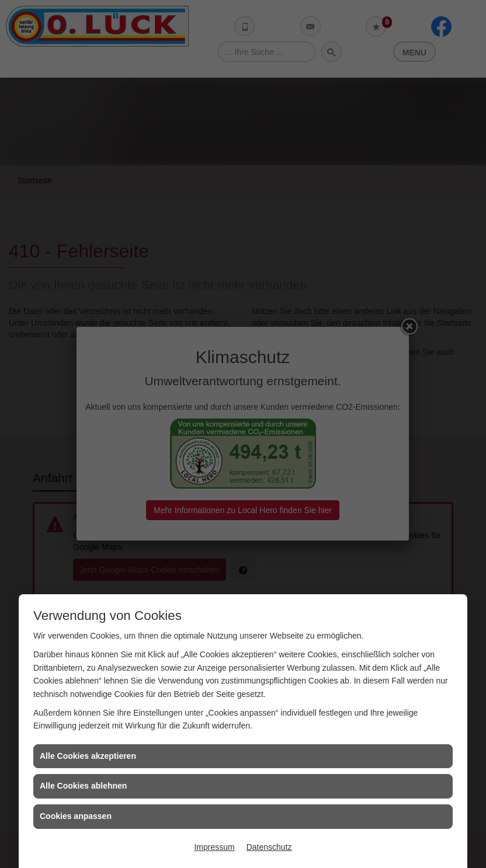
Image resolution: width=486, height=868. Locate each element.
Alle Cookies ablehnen (83, 786)
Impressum (214, 847)
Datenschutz (269, 847)
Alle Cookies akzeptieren (88, 756)
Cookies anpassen (76, 816)
